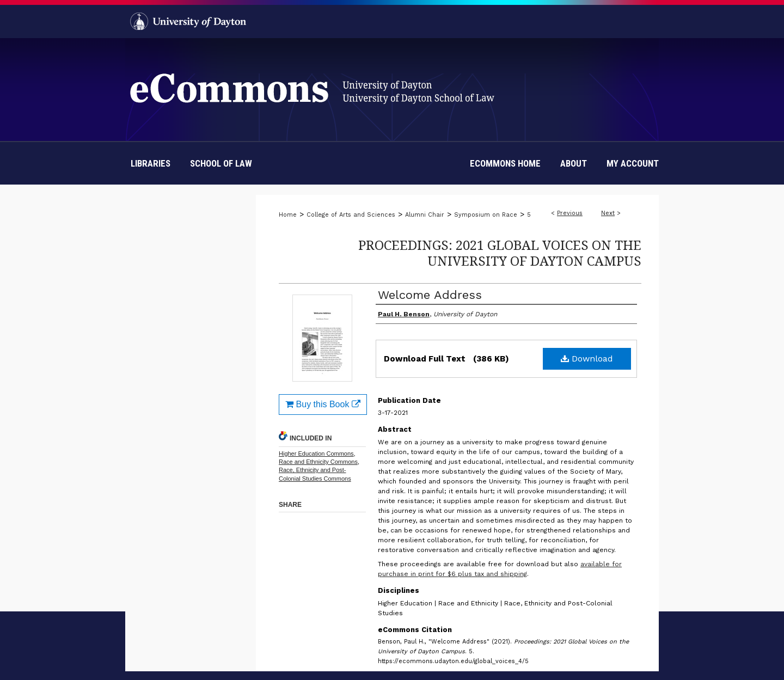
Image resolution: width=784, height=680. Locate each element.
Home (288, 215)
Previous (570, 213)
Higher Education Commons (316, 454)
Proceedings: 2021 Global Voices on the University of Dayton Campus (500, 253)
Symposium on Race (486, 215)
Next (608, 213)
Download (587, 359)
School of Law (221, 163)
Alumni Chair (425, 215)
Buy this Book (323, 404)
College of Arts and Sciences (351, 215)
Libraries (151, 163)
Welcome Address (430, 295)
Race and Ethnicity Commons (318, 462)
